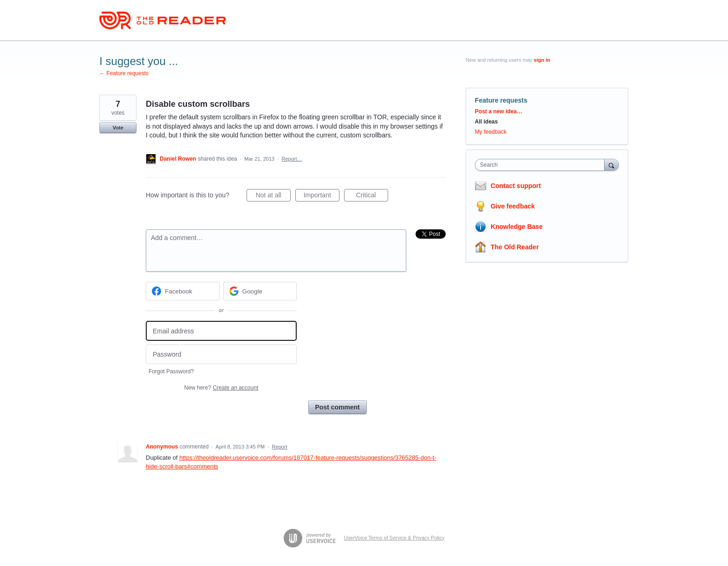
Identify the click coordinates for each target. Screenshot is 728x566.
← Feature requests (124, 73)
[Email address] (221, 331)
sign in (542, 60)
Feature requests (501, 100)
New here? (221, 388)
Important (322, 196)
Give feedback (513, 206)
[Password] (221, 355)
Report (279, 447)
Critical (372, 196)
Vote (118, 128)
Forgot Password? (171, 371)
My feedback (491, 132)
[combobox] (542, 165)
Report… (292, 159)
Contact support (516, 186)
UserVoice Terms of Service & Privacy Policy (394, 538)
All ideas (486, 122)
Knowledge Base (517, 227)
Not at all (273, 196)
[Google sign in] (260, 291)
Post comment (338, 407)
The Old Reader (515, 247)
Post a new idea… (499, 111)
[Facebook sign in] (183, 291)
